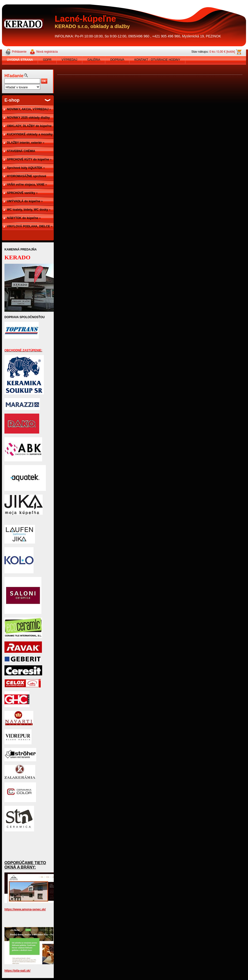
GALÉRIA (94, 60)
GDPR (47, 60)
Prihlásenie (19, 52)
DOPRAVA (117, 60)
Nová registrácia (47, 52)
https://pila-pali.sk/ (17, 971)
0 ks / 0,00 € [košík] (222, 52)
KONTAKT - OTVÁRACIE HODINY (157, 60)
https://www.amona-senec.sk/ (25, 909)
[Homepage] (20, 60)
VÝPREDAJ (69, 60)
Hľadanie (14, 76)
